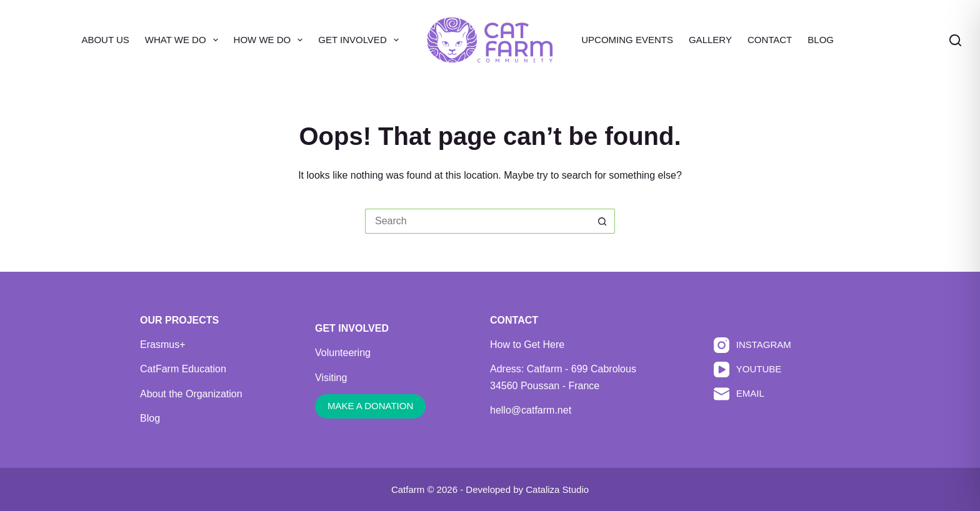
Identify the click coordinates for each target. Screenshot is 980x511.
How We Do (271, 40)
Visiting (331, 378)
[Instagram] (752, 345)
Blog (821, 40)
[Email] (752, 394)
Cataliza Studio (557, 489)
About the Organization (191, 394)
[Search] (955, 40)
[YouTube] (752, 370)
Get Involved (361, 40)
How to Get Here (527, 345)
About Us (105, 40)
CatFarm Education (183, 369)
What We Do (184, 40)
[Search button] (602, 221)
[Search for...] (477, 221)
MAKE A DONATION (370, 406)
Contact (770, 40)
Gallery (710, 40)
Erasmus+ (162, 345)
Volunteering (343, 353)
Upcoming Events (627, 40)
